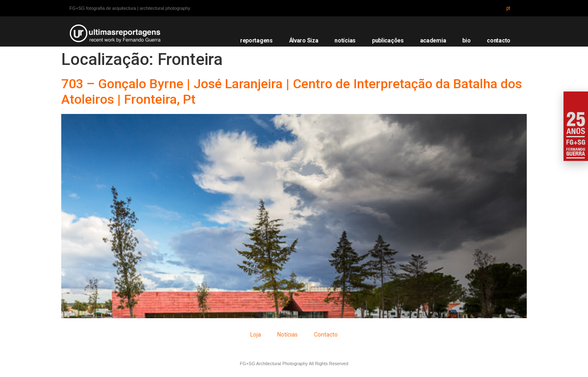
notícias (345, 40)
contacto (499, 40)
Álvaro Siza (304, 40)
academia (433, 40)
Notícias (287, 335)
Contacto (326, 335)
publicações (388, 40)
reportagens (256, 40)
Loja (256, 335)
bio (466, 40)
